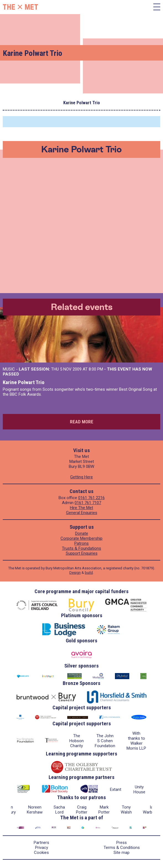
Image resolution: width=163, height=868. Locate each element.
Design (75, 573)
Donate (82, 533)
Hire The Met (81, 508)
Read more (82, 422)
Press (122, 843)
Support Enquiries (82, 553)
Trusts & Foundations (81, 548)
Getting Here (81, 477)
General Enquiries (82, 513)
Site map (122, 853)
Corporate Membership (81, 538)
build (89, 573)
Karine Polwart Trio (24, 382)
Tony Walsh (126, 810)
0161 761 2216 (91, 498)
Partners (41, 843)
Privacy (42, 848)
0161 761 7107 (88, 503)
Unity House (139, 789)
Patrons (81, 543)
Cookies (41, 853)
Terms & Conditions (122, 848)
